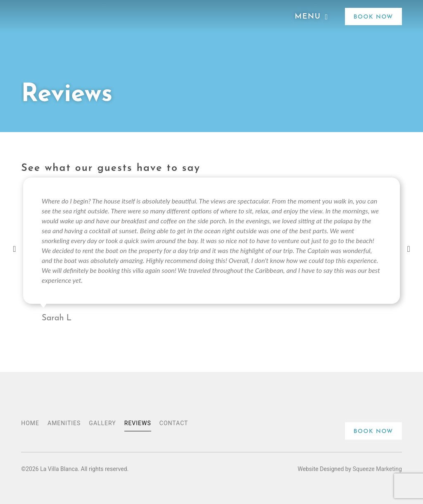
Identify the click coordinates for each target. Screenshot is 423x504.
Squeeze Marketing (377, 469)
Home (30, 423)
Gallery (102, 423)
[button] (14, 251)
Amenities (64, 423)
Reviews (138, 423)
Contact (174, 423)
